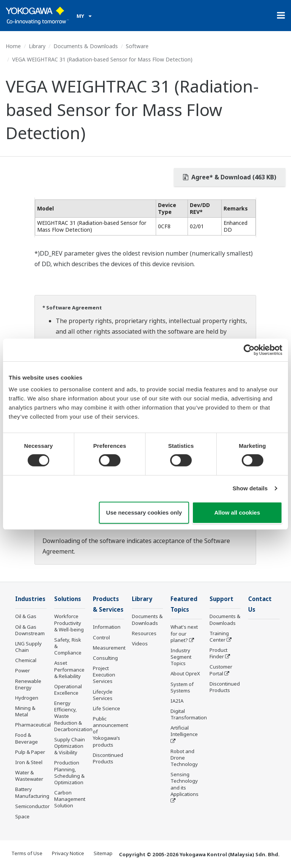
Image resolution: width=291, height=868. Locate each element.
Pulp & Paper (30, 752)
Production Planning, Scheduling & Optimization (69, 773)
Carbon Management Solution (70, 799)
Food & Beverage (27, 739)
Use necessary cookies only (144, 512)
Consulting (105, 659)
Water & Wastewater (29, 776)
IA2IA (177, 702)
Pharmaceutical (33, 725)
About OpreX (185, 674)
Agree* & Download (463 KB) (230, 177)
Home (13, 46)
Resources (144, 634)
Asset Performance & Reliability (69, 670)
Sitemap (103, 854)
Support (222, 599)
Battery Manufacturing (32, 793)
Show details (250, 488)
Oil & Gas (26, 617)
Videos (140, 644)
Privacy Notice (68, 854)
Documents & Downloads (86, 46)
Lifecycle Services (103, 695)
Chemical (26, 661)
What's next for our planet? (184, 634)
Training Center (219, 637)
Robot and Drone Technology (184, 758)
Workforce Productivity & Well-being (69, 623)
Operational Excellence (68, 690)
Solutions (68, 599)
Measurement (109, 648)
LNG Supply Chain (28, 647)
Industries (31, 599)
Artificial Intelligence (184, 732)
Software (137, 46)
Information (107, 628)
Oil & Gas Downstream (30, 630)
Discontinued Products (108, 759)
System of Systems (182, 688)
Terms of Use (27, 854)
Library (37, 46)
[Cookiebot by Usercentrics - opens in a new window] (249, 350)
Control (101, 638)
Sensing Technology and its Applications (185, 785)
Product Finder (218, 654)
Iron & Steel (29, 763)
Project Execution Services (104, 675)
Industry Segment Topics (181, 658)
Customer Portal (221, 670)
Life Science (106, 709)
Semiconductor (32, 807)
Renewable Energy (28, 685)
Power (23, 671)
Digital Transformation (189, 715)
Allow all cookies (237, 512)
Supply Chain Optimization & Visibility (70, 746)
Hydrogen (27, 698)
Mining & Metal (25, 712)
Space (22, 817)
